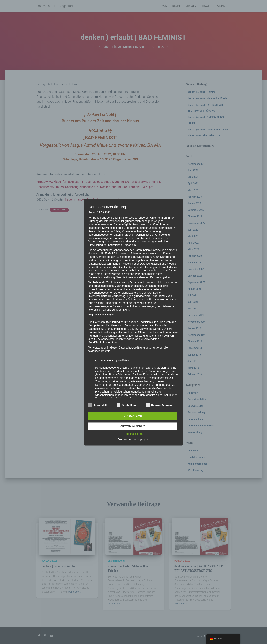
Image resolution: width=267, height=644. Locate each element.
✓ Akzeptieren (133, 416)
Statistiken (126, 405)
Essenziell (97, 405)
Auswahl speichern (133, 426)
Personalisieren (133, 434)
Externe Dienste (159, 405)
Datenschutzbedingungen (133, 439)
